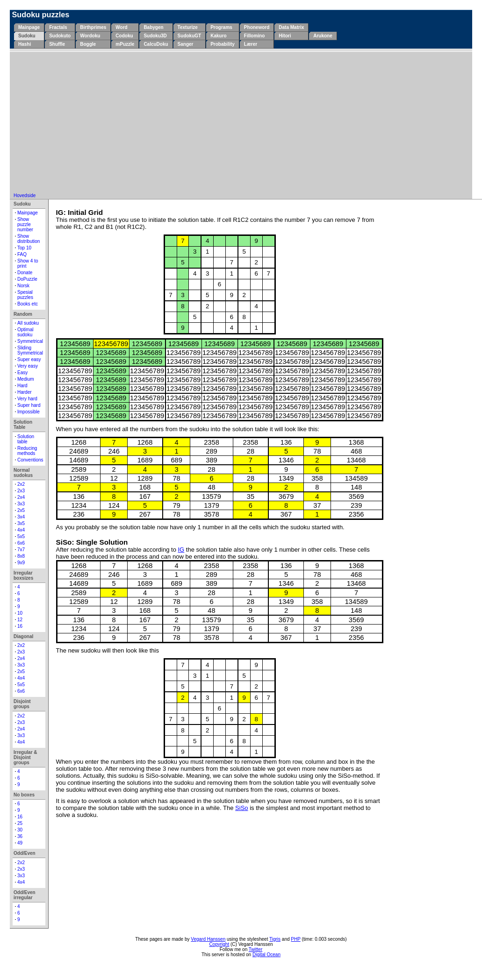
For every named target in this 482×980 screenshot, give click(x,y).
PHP (295, 939)
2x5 (21, 510)
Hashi (25, 44)
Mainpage (29, 27)
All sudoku (28, 323)
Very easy (28, 366)
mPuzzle (125, 44)
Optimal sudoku (25, 332)
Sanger (186, 44)
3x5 (21, 523)
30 (20, 830)
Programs (221, 27)
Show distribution (29, 239)
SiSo (241, 808)
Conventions (30, 460)
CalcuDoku (156, 44)
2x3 (21, 491)
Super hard (29, 405)
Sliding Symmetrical (30, 350)
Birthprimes (93, 27)
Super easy (29, 359)
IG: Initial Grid (80, 212)
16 (20, 626)
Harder (25, 392)
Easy (22, 373)
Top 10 (24, 248)
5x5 (21, 536)
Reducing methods (27, 451)
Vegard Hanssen (208, 939)
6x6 (21, 543)
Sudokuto (60, 36)
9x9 (21, 563)
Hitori (285, 36)
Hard (22, 386)
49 (20, 843)
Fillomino (254, 36)
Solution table (26, 439)
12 (20, 620)
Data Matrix (291, 27)
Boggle (88, 44)
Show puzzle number (25, 224)
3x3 (21, 504)
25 (20, 823)
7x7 (21, 550)
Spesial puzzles (25, 295)
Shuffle (57, 44)
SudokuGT (190, 36)
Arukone (323, 36)
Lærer (251, 44)
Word (121, 27)
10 (20, 613)
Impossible (29, 412)
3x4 (21, 517)
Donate (25, 273)
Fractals (58, 27)
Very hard (27, 399)
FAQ (22, 254)
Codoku (124, 36)
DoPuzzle (27, 279)
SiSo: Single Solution (92, 542)
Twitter (255, 949)
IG (181, 550)
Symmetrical (30, 341)
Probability (223, 44)
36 (20, 836)
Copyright (219, 944)
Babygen (153, 27)
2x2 (21, 484)
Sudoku (27, 36)
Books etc (28, 304)
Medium (26, 379)
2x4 (21, 497)
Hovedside (25, 195)
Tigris (275, 939)
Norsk (23, 286)
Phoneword (257, 27)
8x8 (21, 556)
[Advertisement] (241, 123)
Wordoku (90, 36)
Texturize (188, 27)
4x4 (21, 530)
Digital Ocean (266, 955)
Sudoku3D (155, 36)
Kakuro (218, 36)
